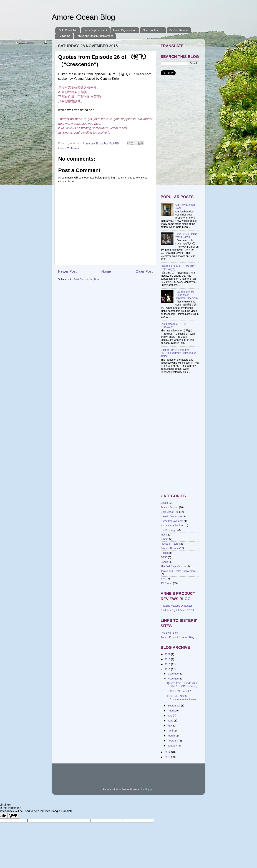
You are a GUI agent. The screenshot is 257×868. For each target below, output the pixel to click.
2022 (168, 654)
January (173, 746)
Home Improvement (95, 30)
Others (164, 539)
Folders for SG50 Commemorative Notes (182, 698)
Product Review (179, 30)
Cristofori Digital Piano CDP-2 (178, 610)
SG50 (164, 557)
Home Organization (125, 30)
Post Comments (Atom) (87, 279)
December (174, 674)
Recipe (165, 553)
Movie (164, 535)
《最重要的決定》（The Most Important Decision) (187, 295)
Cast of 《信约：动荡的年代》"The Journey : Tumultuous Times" (178, 353)
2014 (168, 752)
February (173, 741)
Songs (164, 562)
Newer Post (67, 271)
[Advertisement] (180, 135)
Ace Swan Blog (169, 633)
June (171, 721)
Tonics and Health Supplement (95, 36)
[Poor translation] (13, 816)
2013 (168, 757)
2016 (168, 664)
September (174, 706)
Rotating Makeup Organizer (176, 606)
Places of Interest (153, 30)
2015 (168, 669)
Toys (163, 579)
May (171, 726)
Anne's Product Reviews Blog (177, 637)
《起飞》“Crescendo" (179, 691)
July (170, 716)
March (172, 736)
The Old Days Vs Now (173, 566)
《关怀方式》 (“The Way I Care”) (186, 235)
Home (106, 271)
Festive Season (169, 507)
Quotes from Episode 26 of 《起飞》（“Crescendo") (182, 685)
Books (164, 503)
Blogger (149, 789)
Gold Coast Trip (68, 30)
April (171, 731)
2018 (168, 659)
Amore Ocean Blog (83, 17)
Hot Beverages (169, 530)
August (172, 711)
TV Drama (64, 36)
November (174, 679)
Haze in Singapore (171, 516)
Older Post (144, 271)
